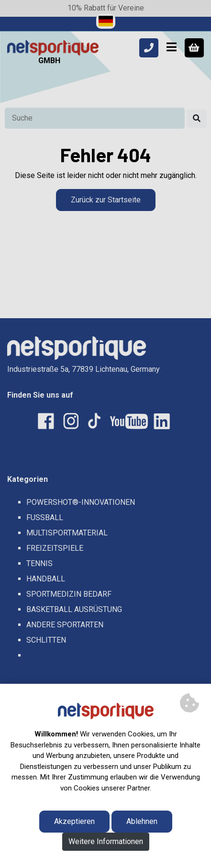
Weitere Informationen (106, 841)
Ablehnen (142, 821)
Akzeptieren (74, 821)
